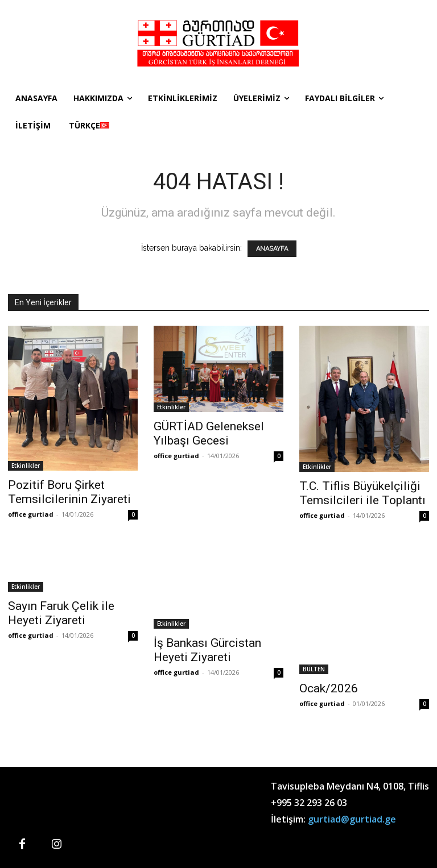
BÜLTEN (314, 669)
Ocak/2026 (329, 688)
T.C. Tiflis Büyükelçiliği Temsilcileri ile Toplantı (362, 493)
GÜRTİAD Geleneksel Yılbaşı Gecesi (209, 433)
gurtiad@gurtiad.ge (352, 819)
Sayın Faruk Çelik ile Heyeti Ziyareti (61, 613)
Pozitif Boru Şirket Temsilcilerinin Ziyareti (69, 492)
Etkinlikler (26, 466)
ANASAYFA (272, 249)
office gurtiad (31, 514)
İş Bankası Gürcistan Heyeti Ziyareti (207, 650)
